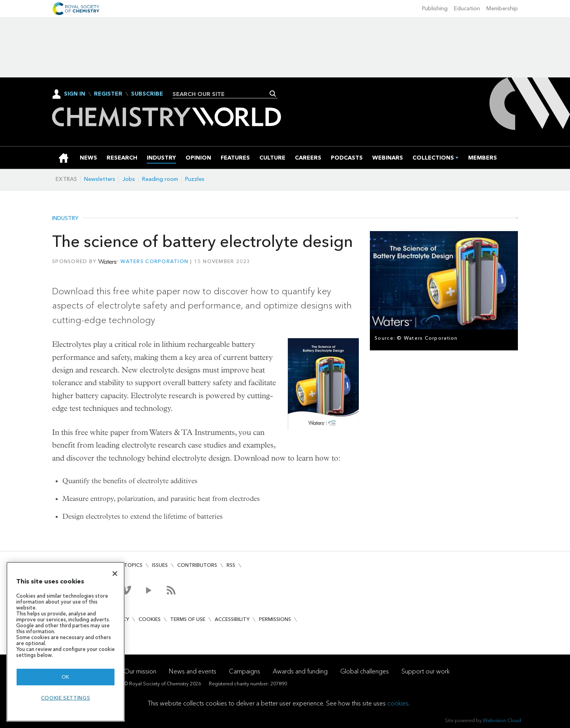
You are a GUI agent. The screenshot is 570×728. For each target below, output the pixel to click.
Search (273, 94)
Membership (502, 8)
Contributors (197, 565)
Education (467, 8)
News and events (193, 671)
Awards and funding (300, 671)
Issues (160, 565)
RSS (231, 565)
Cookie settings (66, 698)
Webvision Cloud (502, 720)
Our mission (140, 671)
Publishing (435, 8)
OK (66, 677)
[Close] (115, 574)
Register (108, 94)
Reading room (160, 179)
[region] (66, 642)
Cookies (150, 619)
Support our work (426, 671)
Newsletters (100, 179)
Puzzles (195, 179)
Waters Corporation (154, 261)
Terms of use (188, 619)
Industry (65, 218)
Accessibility (232, 619)
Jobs (129, 179)
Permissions (275, 619)
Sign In (75, 94)
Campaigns (245, 671)
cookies (398, 703)
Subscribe (147, 94)
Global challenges (365, 671)
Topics (133, 565)
